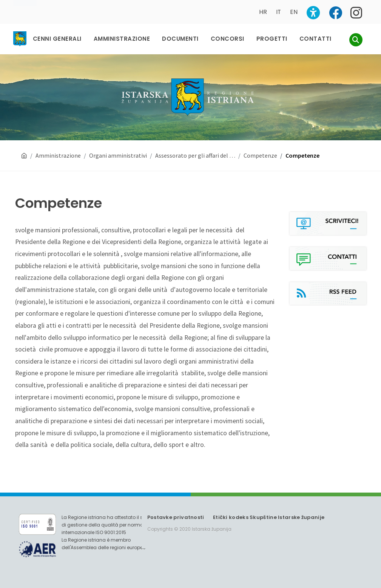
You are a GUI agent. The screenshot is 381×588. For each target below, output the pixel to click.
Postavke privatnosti (176, 517)
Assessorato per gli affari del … (195, 155)
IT (278, 12)
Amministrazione (58, 155)
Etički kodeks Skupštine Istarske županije (269, 517)
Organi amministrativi (118, 155)
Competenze (260, 155)
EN (294, 12)
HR (263, 12)
